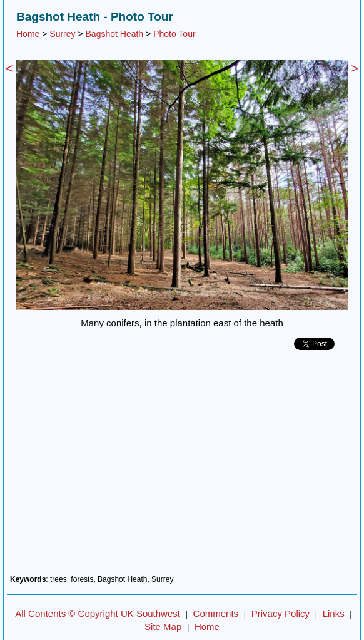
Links (334, 613)
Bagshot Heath (115, 34)
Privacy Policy (281, 613)
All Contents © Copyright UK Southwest (98, 613)
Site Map (163, 627)
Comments (216, 613)
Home (28, 34)
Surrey (62, 34)
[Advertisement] (182, 467)
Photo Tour (174, 34)
